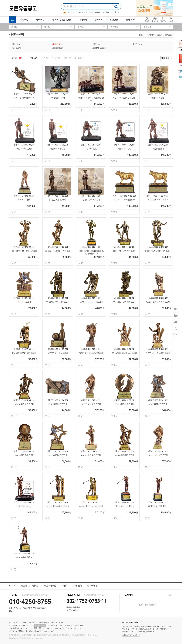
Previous (169, 4)
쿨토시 (117, 12)
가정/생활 (24, 20)
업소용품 (114, 20)
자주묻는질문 (77, 586)
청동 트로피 (16, 48)
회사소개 (12, 586)
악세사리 (83, 20)
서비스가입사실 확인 (131, 635)
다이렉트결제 (92, 586)
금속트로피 (16, 44)
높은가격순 (56, 58)
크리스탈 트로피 (58, 48)
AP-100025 (83, 12)
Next (172, 4)
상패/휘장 (130, 20)
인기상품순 (33, 58)
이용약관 (35, 586)
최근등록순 (79, 58)
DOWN (176, 334)
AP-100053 (107, 12)
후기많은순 (68, 58)
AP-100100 (72, 12)
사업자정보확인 (40, 626)
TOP (176, 330)
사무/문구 (40, 20)
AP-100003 (95, 12)
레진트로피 (169, 35)
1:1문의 (65, 586)
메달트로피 (96, 44)
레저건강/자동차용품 (62, 20)
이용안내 (24, 586)
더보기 (170, 595)
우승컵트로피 (137, 44)
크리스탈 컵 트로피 (99, 48)
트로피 (160, 35)
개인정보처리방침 (50, 586)
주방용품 (98, 20)
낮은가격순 (45, 58)
